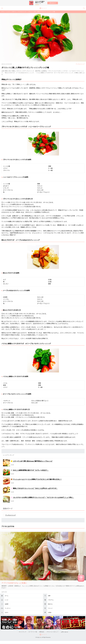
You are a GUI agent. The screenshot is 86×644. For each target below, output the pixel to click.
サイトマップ (22, 632)
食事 (49, 596)
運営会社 (42, 632)
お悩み (50, 612)
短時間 (7, 604)
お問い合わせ (65, 632)
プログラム (51, 600)
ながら (7, 612)
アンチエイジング (22, 12)
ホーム (7, 596)
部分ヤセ (50, 604)
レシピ (7, 600)
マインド (50, 608)
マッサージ (8, 608)
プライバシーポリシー (52, 632)
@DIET (43, 8)
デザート (14, 12)
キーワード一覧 (33, 632)
